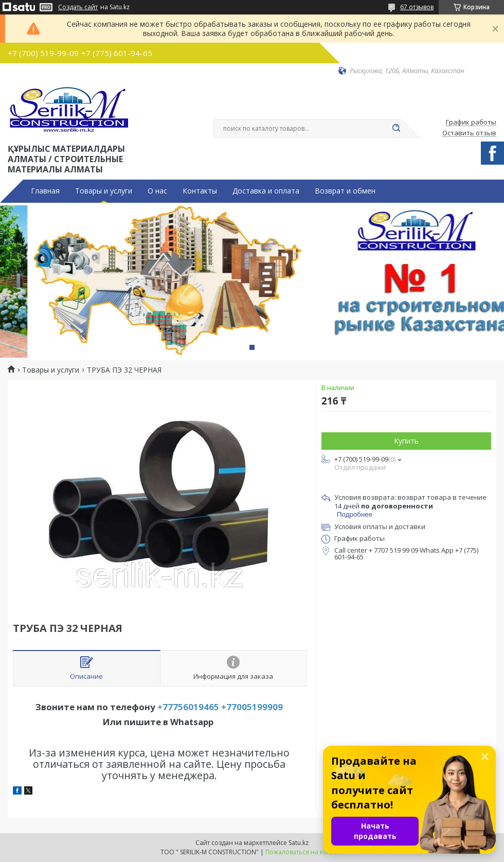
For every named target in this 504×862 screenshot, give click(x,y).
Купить (406, 441)
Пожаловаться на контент (305, 852)
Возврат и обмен (345, 191)
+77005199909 (252, 707)
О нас (157, 191)
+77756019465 (188, 707)
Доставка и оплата (266, 191)
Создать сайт (78, 7)
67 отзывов (417, 7)
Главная (45, 191)
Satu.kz (299, 843)
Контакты (200, 191)
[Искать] (396, 129)
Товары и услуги (104, 191)
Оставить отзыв (469, 133)
